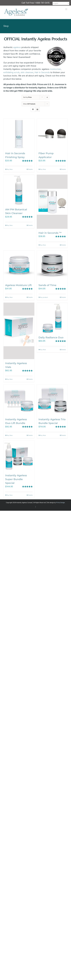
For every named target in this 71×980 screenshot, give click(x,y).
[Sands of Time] (52, 266)
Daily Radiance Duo (51, 337)
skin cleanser (27, 72)
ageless (17, 47)
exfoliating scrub (11, 72)
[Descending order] (47, 97)
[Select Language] (61, 3)
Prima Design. (61, 503)
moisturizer (55, 69)
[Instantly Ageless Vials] (19, 331)
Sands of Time (47, 285)
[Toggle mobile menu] (66, 9)
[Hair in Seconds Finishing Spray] (19, 134)
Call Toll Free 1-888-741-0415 (36, 3)
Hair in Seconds (42, 72)
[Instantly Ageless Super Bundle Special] (19, 456)
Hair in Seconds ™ (50, 233)
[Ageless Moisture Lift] (19, 266)
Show (29, 104)
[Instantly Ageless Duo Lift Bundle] (19, 400)
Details (30, 169)
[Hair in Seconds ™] (52, 202)
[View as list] (37, 109)
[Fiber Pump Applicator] (52, 134)
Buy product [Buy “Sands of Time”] (44, 297)
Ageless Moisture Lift (18, 285)
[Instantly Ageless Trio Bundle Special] (52, 400)
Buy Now (10, 169)
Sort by (27, 97)
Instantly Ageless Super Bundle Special (16, 479)
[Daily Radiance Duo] (52, 318)
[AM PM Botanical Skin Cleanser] (19, 190)
